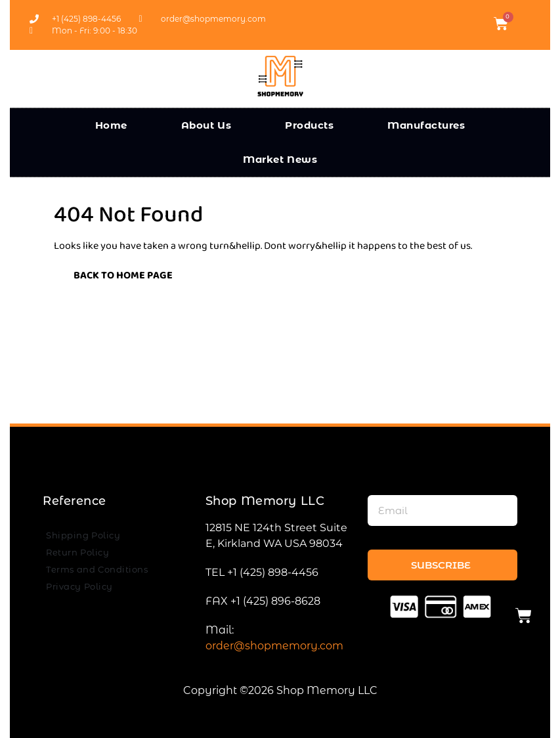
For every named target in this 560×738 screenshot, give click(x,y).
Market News (280, 159)
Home (111, 125)
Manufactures (426, 125)
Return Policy (77, 552)
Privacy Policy (79, 586)
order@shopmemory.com (274, 646)
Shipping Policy (83, 535)
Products (309, 125)
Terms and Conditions (97, 569)
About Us (206, 125)
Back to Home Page (113, 273)
